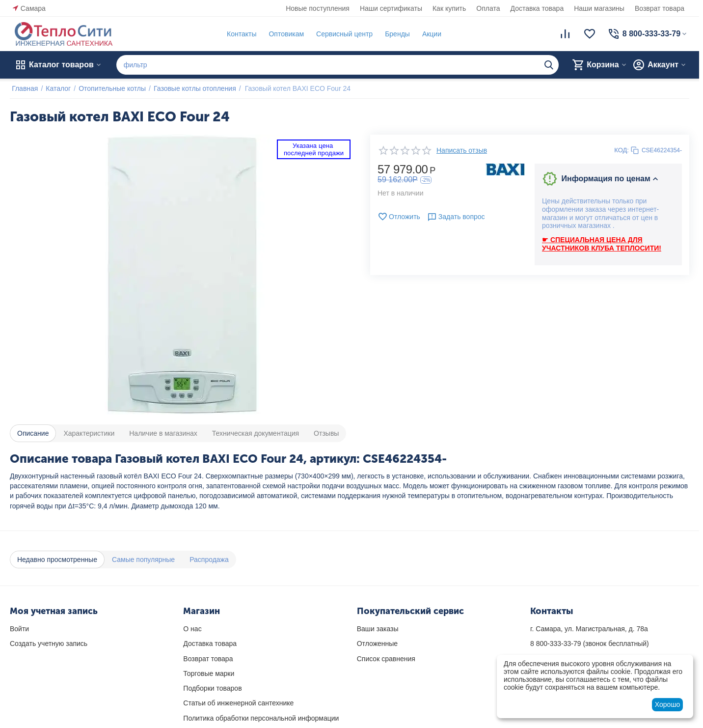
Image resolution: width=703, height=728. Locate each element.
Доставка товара (537, 8)
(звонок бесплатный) (590, 644)
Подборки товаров (212, 688)
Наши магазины (599, 8)
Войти (19, 629)
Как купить (449, 8)
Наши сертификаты (391, 8)
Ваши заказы (378, 629)
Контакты (240, 34)
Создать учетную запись (49, 644)
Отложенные (377, 644)
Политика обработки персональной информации (261, 718)
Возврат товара (660, 8)
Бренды (395, 34)
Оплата (488, 8)
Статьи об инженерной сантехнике (238, 703)
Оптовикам (284, 34)
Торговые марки (209, 673)
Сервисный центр (342, 34)
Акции (430, 34)
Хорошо (668, 704)
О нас (192, 629)
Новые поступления (318, 8)
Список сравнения (386, 659)
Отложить (399, 217)
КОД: (622, 150)
